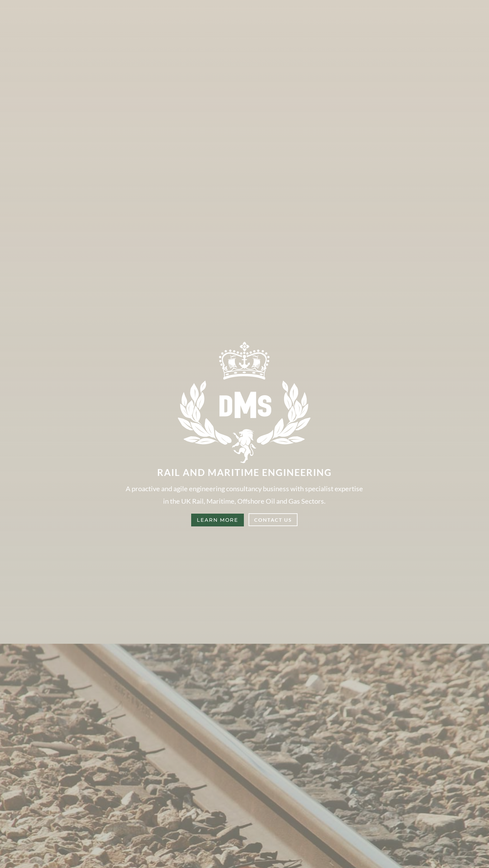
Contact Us (273, 520)
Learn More (218, 520)
